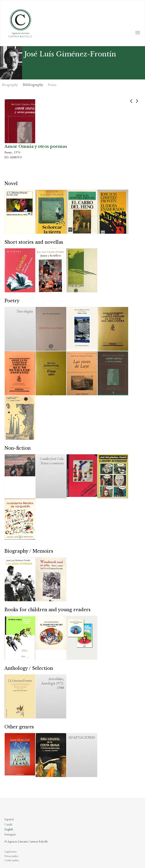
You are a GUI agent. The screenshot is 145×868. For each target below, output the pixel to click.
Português (10, 834)
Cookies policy (12, 860)
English (9, 829)
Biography (10, 85)
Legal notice (11, 852)
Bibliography (33, 85)
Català (8, 824)
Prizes (52, 85)
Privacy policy (11, 856)
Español (9, 819)
